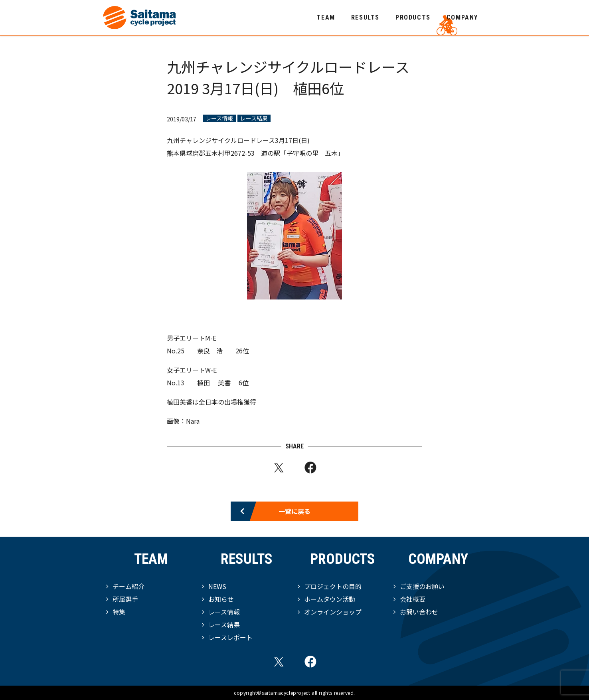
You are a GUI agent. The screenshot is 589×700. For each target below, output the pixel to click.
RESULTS (365, 17)
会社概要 (413, 599)
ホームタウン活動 (330, 599)
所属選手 (125, 599)
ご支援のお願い (422, 586)
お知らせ (221, 599)
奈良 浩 (210, 351)
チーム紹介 (128, 586)
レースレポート (230, 637)
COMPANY (462, 17)
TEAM (326, 17)
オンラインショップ (333, 612)
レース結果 (254, 118)
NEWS (217, 586)
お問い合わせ (419, 612)
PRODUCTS (413, 17)
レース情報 (219, 118)
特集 (119, 612)
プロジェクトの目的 (333, 586)
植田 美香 (215, 383)
